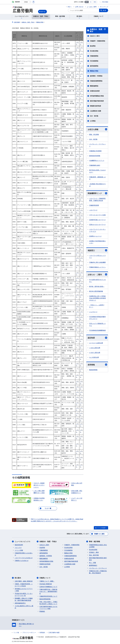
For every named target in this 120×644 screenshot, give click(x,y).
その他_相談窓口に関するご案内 (24, 607)
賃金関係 (93, 46)
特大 (95, 2)
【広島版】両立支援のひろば (97, 185)
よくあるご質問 (92, 7)
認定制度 (97, 338)
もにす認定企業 (94, 357)
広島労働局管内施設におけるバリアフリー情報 (48, 608)
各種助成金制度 (95, 91)
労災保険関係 (94, 61)
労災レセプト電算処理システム (97, 325)
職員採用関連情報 (45, 599)
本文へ (70, 7)
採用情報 (97, 365)
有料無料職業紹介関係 (97, 96)
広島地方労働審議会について (48, 587)
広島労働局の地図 (54, 633)
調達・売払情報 (94, 134)
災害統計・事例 (94, 552)
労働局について (45, 578)
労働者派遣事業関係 (96, 81)
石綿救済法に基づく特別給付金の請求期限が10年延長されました (98, 298)
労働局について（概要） (47, 581)
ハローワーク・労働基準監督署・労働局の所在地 (97, 199)
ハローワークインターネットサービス (97, 230)
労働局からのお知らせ (22, 561)
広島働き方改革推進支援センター (97, 242)
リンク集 (16, 633)
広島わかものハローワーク (97, 225)
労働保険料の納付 (95, 165)
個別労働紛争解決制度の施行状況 (98, 559)
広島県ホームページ (95, 236)
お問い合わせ (79, 7)
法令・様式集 (94, 116)
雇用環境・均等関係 (96, 76)
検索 (105, 10)
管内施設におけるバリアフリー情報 (24, 590)
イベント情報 (19, 550)
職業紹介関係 (94, 71)
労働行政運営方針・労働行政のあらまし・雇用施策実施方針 (48, 591)
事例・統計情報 (94, 542)
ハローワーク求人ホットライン (97, 257)
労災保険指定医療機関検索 (97, 330)
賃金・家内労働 (94, 555)
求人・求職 (92, 563)
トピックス (18, 548)
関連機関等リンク (97, 193)
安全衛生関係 (94, 51)
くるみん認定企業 (95, 348)
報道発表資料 (19, 545)
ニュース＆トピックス (23, 542)
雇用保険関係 (94, 66)
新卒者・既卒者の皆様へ (97, 287)
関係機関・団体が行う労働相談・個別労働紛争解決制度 (24, 599)
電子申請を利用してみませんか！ (97, 171)
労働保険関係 (94, 56)
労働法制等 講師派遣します (97, 178)
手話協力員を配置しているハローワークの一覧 (24, 595)
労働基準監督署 (94, 205)
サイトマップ (104, 7)
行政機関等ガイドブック (97, 161)
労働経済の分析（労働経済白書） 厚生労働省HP (98, 572)
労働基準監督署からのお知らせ (24, 554)
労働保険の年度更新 (95, 151)
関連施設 (42, 611)
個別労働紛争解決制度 (97, 101)
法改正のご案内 (95, 36)
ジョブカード (93, 312)
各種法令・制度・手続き (98, 30)
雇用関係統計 (93, 565)
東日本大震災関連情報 (96, 291)
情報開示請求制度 (95, 106)
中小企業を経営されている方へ (97, 281)
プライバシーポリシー (29, 633)
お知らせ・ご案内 (97, 274)
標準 (87, 2)
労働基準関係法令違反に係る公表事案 (98, 546)
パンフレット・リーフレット (97, 145)
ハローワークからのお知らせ (24, 558)
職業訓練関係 (94, 86)
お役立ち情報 (97, 129)
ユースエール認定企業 (96, 343)
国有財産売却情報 (95, 156)
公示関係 (93, 121)
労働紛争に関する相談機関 (97, 262)
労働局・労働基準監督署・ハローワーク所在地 (24, 585)
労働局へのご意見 (99, 534)
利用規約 (42, 633)
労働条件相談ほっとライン (97, 267)
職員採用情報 (93, 370)
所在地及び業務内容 (46, 584)
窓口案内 (18, 578)
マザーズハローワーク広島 (97, 215)
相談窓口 (97, 250)
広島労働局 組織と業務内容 (24, 581)
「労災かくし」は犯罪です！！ (97, 306)
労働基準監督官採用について (48, 596)
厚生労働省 (105, 2)
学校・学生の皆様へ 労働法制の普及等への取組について (48, 603)
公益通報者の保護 (95, 111)
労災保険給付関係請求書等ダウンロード (97, 318)
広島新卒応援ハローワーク (97, 220)
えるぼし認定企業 (95, 353)
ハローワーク (93, 210)
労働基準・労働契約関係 (98, 41)
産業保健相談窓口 (20, 603)
